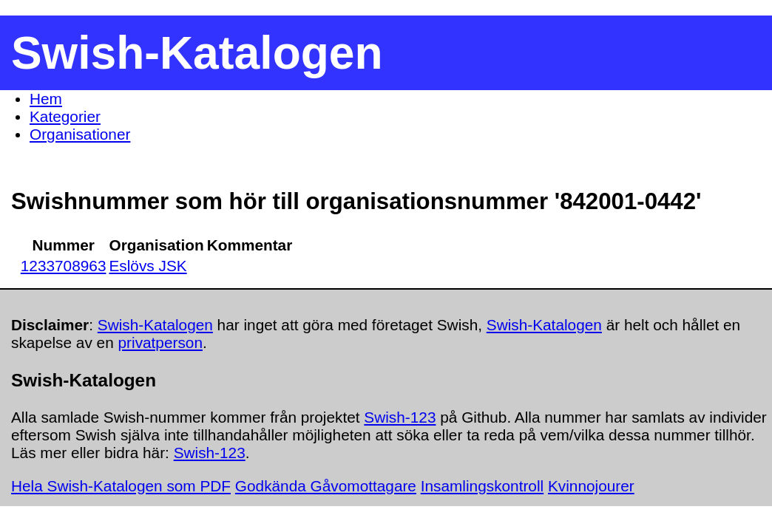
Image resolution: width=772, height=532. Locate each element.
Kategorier (65, 116)
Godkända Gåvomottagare (326, 486)
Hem (46, 99)
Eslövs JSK (148, 266)
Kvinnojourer (591, 486)
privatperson (160, 342)
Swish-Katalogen (155, 325)
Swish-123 (400, 417)
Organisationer (80, 134)
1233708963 (64, 266)
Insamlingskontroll (482, 486)
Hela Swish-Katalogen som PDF (121, 486)
